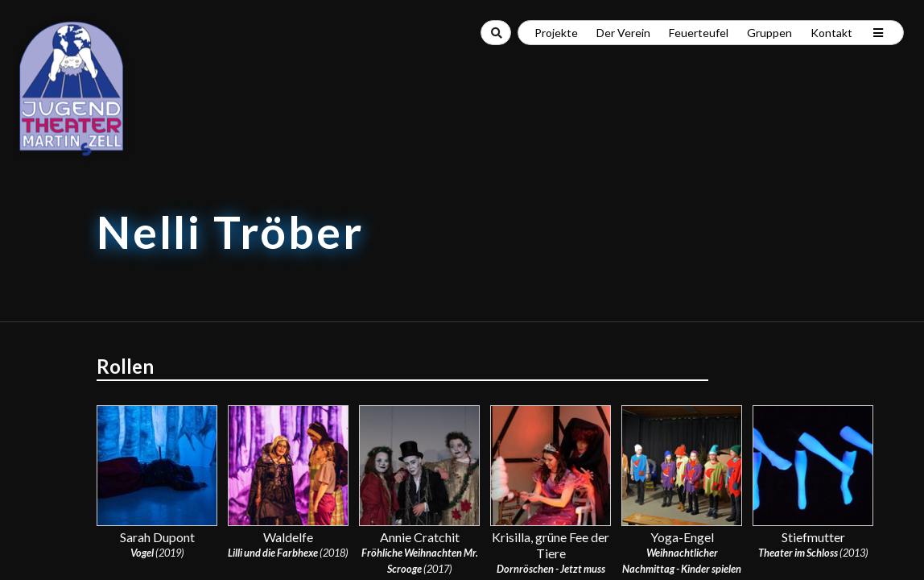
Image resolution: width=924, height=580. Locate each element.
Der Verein (623, 33)
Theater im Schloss (798, 553)
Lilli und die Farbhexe (273, 553)
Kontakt (831, 33)
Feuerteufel (699, 33)
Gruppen (769, 33)
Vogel (142, 553)
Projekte (556, 33)
